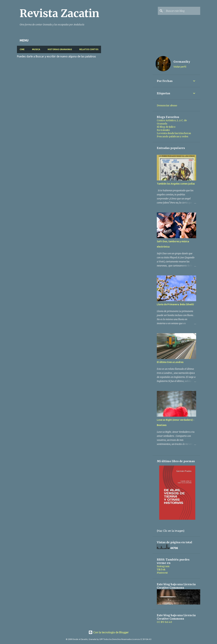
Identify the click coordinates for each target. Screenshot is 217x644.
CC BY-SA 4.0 (164, 622)
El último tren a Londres (170, 362)
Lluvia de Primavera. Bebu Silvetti (175, 304)
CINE (22, 49)
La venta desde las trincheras (174, 133)
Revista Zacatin (59, 13)
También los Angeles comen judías (176, 184)
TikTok (161, 570)
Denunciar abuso (167, 105)
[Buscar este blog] (182, 11)
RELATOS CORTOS (89, 49)
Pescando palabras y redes (172, 136)
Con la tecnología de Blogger (109, 632)
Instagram (163, 566)
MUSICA (36, 49)
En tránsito (163, 130)
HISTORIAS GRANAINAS (60, 49)
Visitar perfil (180, 67)
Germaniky (182, 62)
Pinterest (162, 573)
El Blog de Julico (166, 127)
